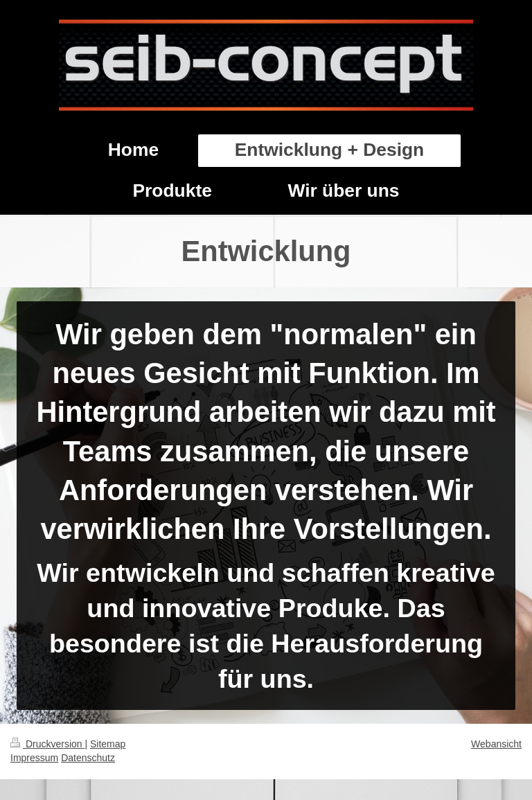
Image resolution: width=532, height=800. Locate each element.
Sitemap (108, 744)
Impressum (34, 758)
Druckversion (47, 744)
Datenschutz (88, 758)
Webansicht (496, 744)
